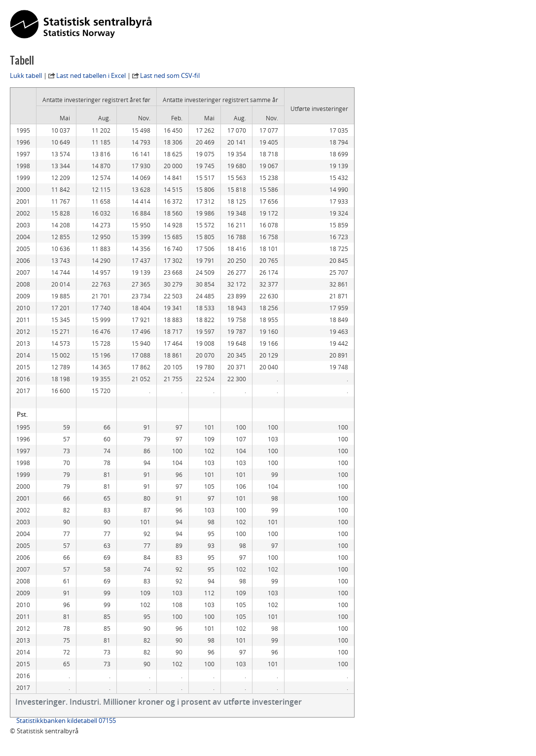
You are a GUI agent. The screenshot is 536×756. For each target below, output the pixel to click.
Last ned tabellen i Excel (91, 75)
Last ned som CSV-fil (170, 75)
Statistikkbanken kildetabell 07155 (66, 720)
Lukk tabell (26, 75)
